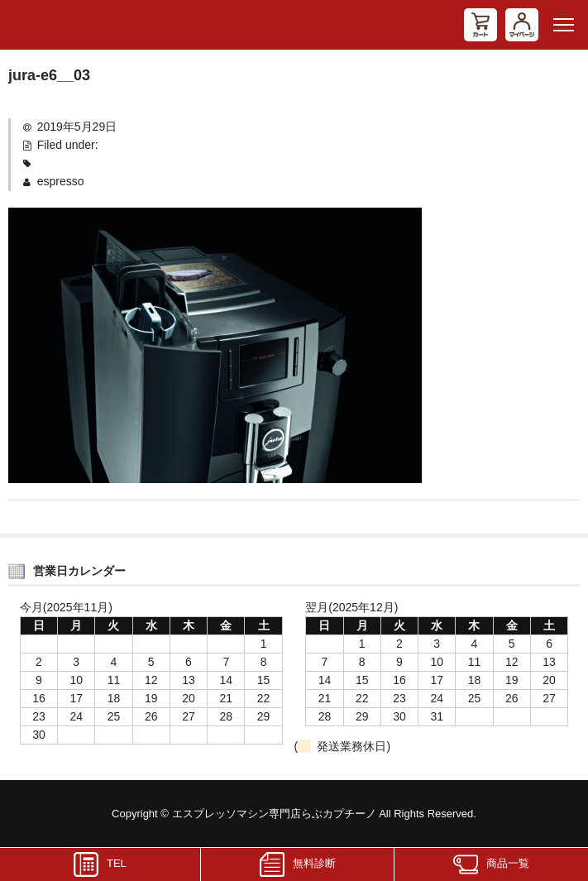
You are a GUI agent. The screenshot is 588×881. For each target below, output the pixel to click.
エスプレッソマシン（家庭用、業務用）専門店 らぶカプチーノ (70, 25)
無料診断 (298, 864)
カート (480, 25)
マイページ (522, 25)
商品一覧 (491, 864)
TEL (100, 864)
